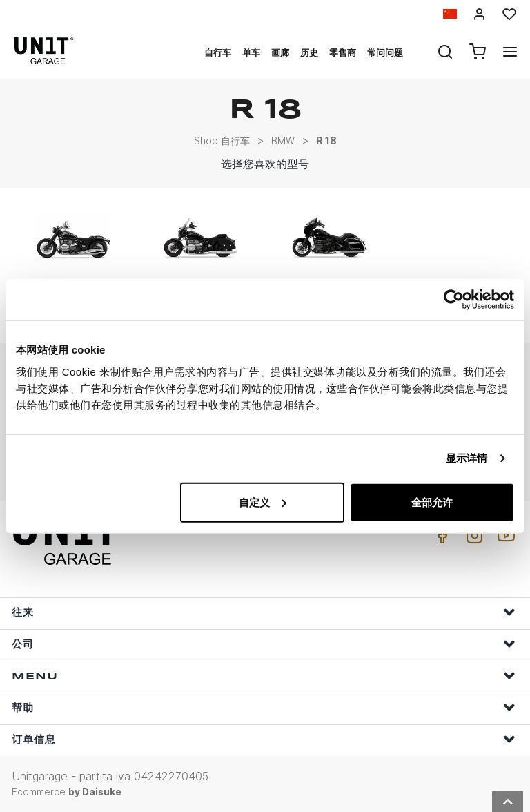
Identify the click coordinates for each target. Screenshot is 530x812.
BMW (283, 141)
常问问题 (385, 52)
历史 (309, 52)
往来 (264, 612)
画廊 (280, 52)
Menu (264, 676)
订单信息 (264, 739)
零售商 (343, 52)
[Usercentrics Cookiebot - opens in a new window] (454, 300)
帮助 (264, 707)
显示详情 (467, 458)
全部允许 (432, 502)
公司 (264, 644)
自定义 (263, 502)
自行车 (218, 52)
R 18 (326, 141)
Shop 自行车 (222, 141)
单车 (251, 52)
